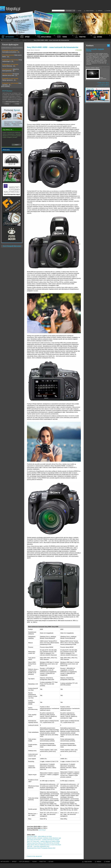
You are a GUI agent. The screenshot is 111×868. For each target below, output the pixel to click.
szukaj (79, 11)
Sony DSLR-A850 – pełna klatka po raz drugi (39, 836)
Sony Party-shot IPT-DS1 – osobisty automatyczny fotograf (43, 840)
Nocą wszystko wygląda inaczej (95, 50)
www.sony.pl (42, 830)
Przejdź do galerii (104, 84)
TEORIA (34, 862)
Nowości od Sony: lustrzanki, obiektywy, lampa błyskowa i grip (44, 838)
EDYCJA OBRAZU (24, 862)
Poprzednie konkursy (103, 86)
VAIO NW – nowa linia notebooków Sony (38, 846)
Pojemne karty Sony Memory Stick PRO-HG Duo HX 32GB (43, 843)
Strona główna (6, 40)
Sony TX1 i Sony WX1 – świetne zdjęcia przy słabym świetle (44, 841)
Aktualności (17, 40)
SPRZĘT (14, 862)
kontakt (108, 11)
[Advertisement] (97, 140)
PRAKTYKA (43, 862)
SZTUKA (51, 862)
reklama (100, 11)
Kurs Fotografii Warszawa (12, 246)
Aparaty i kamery (27, 40)
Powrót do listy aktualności (34, 856)
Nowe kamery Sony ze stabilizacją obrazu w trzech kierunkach (44, 845)
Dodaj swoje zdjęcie (103, 82)
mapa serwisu (90, 11)
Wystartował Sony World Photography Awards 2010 (41, 848)
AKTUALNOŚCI (5, 862)
